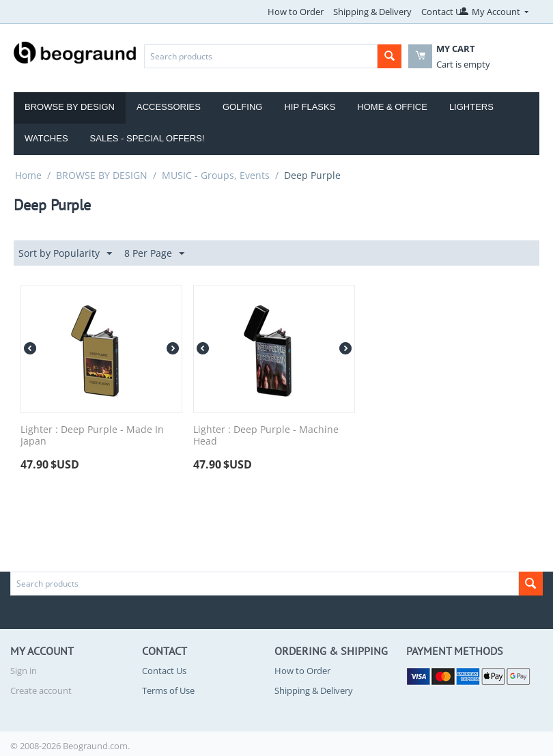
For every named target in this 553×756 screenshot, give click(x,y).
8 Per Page (154, 254)
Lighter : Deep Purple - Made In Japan (92, 436)
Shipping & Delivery (372, 12)
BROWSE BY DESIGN (102, 175)
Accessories (169, 107)
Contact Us (443, 12)
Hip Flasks (310, 107)
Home (28, 175)
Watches (46, 138)
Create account (41, 690)
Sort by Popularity (65, 254)
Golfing (243, 107)
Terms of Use (168, 690)
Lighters (471, 107)
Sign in (24, 671)
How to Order (296, 12)
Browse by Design (70, 107)
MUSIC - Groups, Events (216, 175)
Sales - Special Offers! (147, 138)
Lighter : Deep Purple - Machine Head (266, 436)
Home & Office (392, 107)
